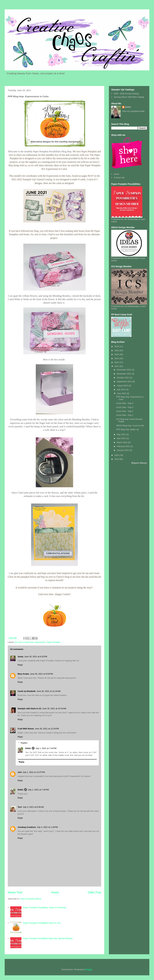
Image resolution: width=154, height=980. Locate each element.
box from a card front (24, 642)
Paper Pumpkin (53, 642)
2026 (117, 346)
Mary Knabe (23, 674)
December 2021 (124, 370)
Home (55, 892)
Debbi (28, 748)
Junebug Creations (27, 827)
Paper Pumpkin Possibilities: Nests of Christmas (45, 908)
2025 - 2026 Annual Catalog (126, 94)
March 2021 (122, 442)
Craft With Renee (26, 729)
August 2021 (123, 386)
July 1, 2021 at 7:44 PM (46, 748)
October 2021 (123, 378)
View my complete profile (133, 111)
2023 (117, 358)
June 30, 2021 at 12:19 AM (49, 691)
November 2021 (124, 374)
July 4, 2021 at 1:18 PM (47, 827)
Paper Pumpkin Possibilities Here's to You (42, 923)
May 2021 (122, 434)
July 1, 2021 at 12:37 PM (34, 772)
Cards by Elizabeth (27, 691)
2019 (117, 459)
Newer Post (15, 892)
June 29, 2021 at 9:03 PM (41, 674)
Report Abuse (139, 463)
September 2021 (125, 382)
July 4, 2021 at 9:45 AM (33, 807)
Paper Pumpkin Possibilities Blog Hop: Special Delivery (48, 938)
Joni (20, 772)
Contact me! (119, 178)
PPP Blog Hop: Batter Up (127, 429)
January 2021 (123, 450)
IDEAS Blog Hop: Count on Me (130, 426)
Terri (20, 807)
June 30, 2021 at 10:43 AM (54, 709)
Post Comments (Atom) (31, 899)
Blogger (89, 969)
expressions (40, 642)
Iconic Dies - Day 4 (125, 403)
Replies (24, 743)
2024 (117, 354)
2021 (117, 366)
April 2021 (122, 438)
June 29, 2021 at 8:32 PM (36, 657)
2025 (117, 350)
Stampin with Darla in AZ (29, 709)
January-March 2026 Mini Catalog (129, 97)
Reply (20, 665)
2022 (117, 362)
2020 (117, 455)
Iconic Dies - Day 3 (125, 407)
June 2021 (122, 393)
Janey (20, 657)
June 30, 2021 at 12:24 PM (47, 729)
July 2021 (121, 389)
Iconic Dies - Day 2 (125, 411)
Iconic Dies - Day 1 (125, 415)
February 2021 (124, 446)
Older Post (94, 892)
